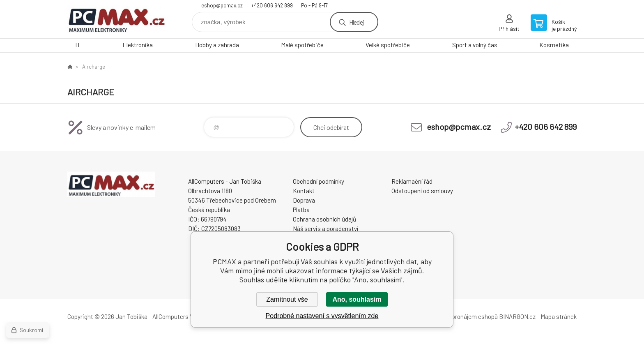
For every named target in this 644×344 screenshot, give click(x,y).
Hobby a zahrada (217, 45)
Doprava (304, 200)
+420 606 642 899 (272, 5)
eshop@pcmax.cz (222, 5)
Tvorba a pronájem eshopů (463, 316)
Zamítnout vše (287, 299)
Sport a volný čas (475, 45)
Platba (301, 210)
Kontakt (304, 191)
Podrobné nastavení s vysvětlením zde (322, 316)
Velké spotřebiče (388, 45)
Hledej (356, 22)
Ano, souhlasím (357, 299)
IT (78, 45)
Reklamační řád (412, 181)
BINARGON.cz (517, 316)
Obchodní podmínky (319, 181)
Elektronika (138, 45)
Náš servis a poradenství (325, 229)
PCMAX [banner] (117, 19)
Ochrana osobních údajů (324, 219)
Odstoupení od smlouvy (422, 191)
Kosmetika (554, 45)
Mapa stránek (559, 316)
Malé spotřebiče (302, 45)
